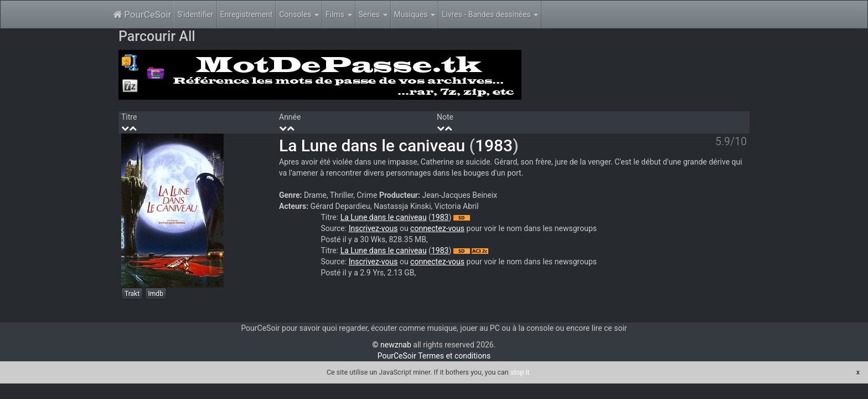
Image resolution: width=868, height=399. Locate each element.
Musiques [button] (415, 14)
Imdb (156, 294)
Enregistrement (247, 14)
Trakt (132, 294)
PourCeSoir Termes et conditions (434, 356)
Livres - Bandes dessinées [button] (490, 14)
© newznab (392, 345)
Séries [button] (373, 14)
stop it (520, 372)
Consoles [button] (299, 14)
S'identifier (195, 14)
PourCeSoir (142, 14)
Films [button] (339, 14)
